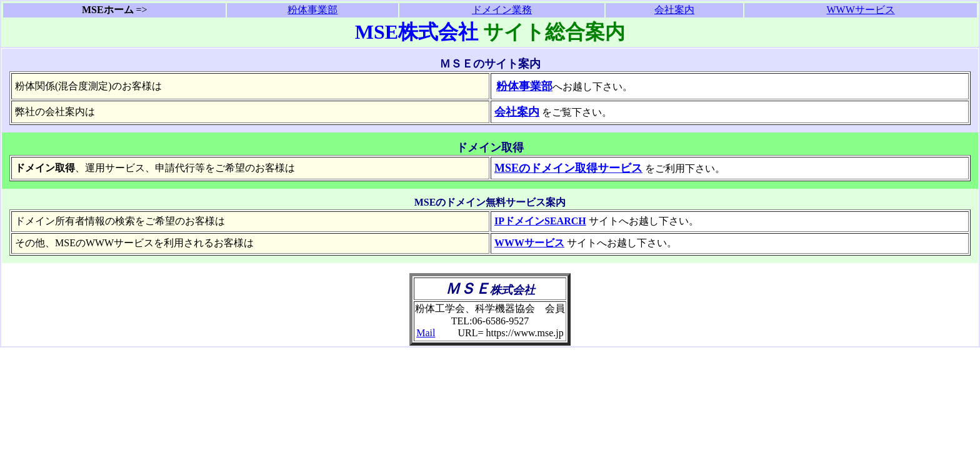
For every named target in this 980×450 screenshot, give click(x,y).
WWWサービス (860, 10)
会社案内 (674, 10)
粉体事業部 (312, 10)
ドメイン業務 (502, 10)
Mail (426, 333)
